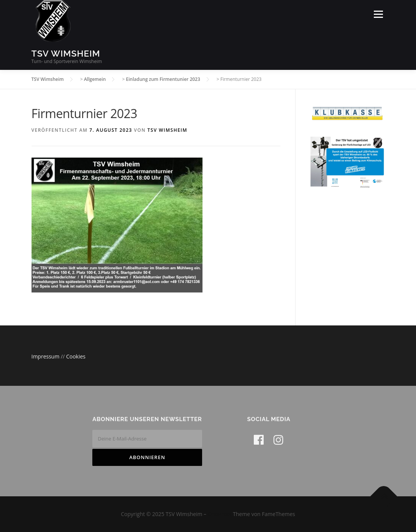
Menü (378, 14)
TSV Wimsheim (66, 53)
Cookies (76, 356)
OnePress (220, 514)
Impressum (46, 356)
